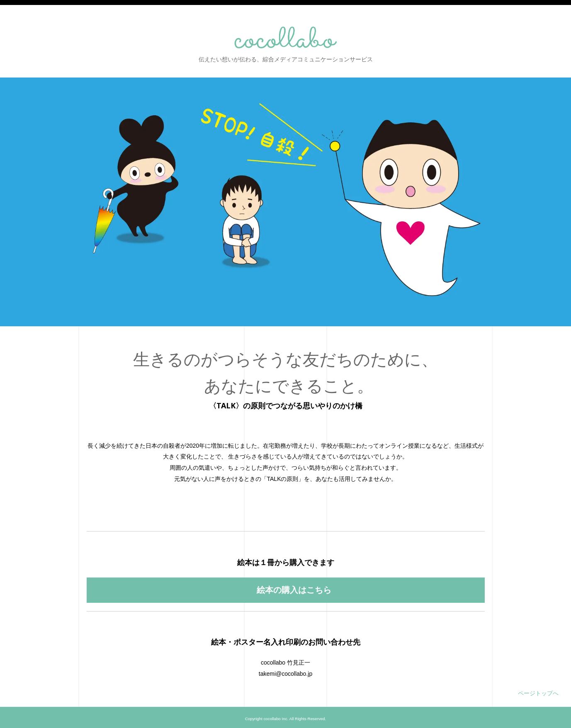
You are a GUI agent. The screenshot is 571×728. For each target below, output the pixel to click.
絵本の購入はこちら (293, 588)
